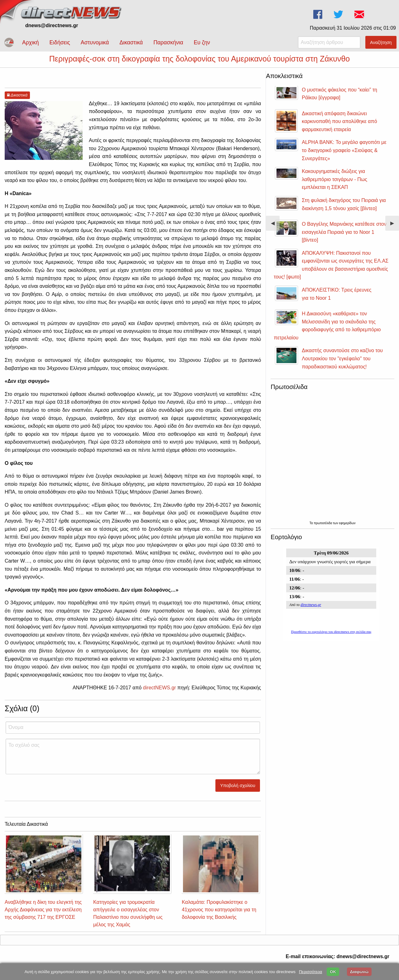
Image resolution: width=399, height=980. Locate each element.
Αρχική (30, 42)
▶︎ (395, 231)
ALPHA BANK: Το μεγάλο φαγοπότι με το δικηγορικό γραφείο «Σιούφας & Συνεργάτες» (344, 156)
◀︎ (275, 231)
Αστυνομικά (95, 42)
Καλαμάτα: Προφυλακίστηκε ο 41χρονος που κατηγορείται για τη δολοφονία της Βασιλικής (219, 915)
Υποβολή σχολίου (238, 791)
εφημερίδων (347, 529)
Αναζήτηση (381, 42)
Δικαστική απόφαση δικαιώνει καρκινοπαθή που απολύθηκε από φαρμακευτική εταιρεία (339, 127)
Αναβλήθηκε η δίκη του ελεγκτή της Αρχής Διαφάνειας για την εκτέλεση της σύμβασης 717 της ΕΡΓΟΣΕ (43, 915)
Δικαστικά (131, 42)
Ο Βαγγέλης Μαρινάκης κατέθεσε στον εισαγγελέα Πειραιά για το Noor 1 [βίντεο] (344, 238)
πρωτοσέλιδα (323, 529)
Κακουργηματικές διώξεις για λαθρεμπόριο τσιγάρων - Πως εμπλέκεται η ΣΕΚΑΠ (334, 185)
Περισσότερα (310, 972)
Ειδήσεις (60, 42)
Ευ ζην (202, 42)
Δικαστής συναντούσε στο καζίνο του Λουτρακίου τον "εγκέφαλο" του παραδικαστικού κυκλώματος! (342, 364)
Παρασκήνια (168, 42)
